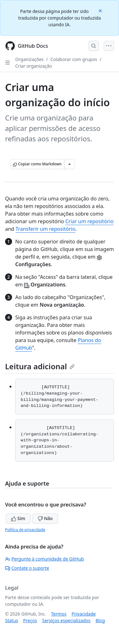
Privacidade (84, 614)
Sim (18, 518)
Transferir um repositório (45, 229)
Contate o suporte (27, 568)
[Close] (101, 10)
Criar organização (34, 66)
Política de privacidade (25, 530)
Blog (100, 620)
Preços (30, 620)
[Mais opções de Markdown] (69, 164)
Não (45, 518)
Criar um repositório (89, 221)
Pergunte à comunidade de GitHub (44, 559)
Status (12, 620)
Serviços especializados (66, 620)
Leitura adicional (40, 366)
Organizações (30, 59)
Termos (59, 614)
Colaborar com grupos (74, 59)
